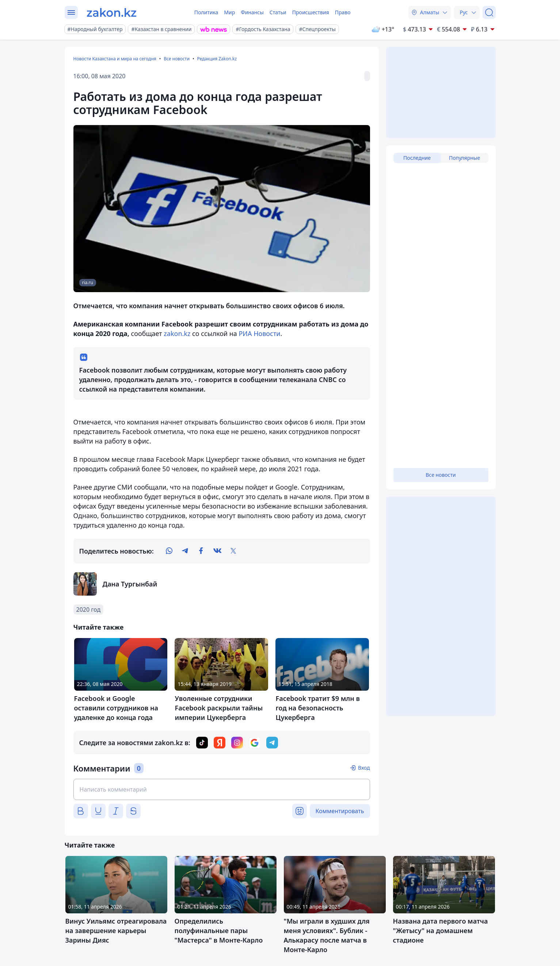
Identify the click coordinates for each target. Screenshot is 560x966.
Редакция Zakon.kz (217, 59)
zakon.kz (177, 333)
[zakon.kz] (112, 12)
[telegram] (185, 551)
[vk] (217, 551)
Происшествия (311, 12)
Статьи (278, 12)
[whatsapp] (169, 551)
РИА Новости (259, 333)
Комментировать (340, 811)
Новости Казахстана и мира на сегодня (115, 59)
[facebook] (201, 551)
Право (343, 12)
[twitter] (233, 551)
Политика (206, 12)
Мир (229, 12)
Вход (364, 768)
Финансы (252, 12)
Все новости (177, 59)
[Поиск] (489, 12)
